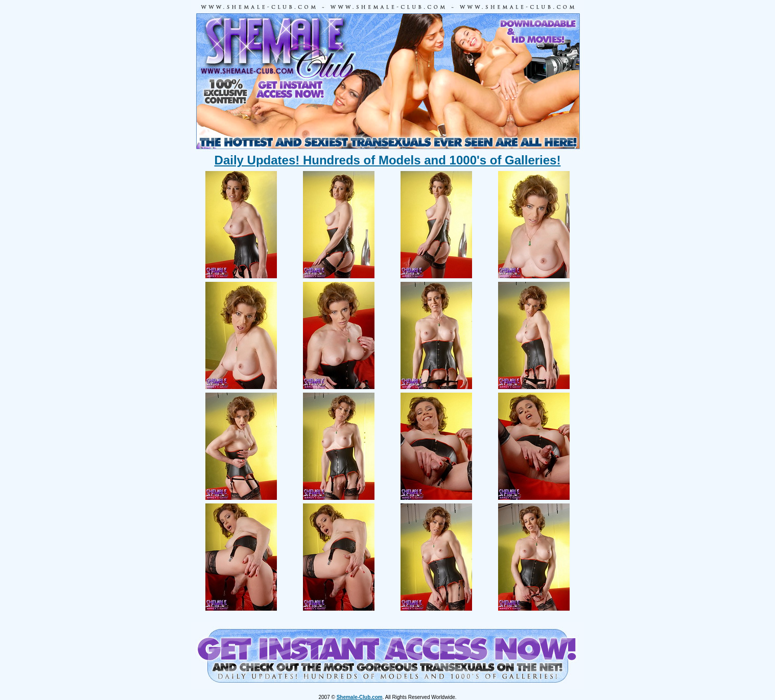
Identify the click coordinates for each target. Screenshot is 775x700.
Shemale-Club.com (360, 697)
